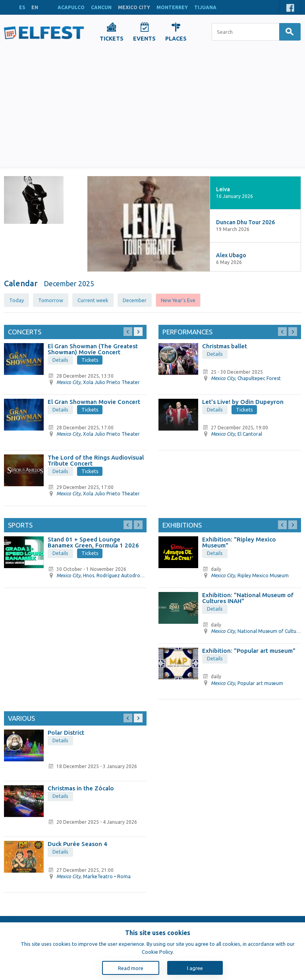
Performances (187, 332)
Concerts (25, 332)
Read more (131, 968)
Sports (20, 525)
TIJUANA (205, 7)
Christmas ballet (225, 346)
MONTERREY (172, 7)
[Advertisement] (152, 108)
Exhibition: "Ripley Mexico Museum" (239, 542)
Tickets (90, 360)
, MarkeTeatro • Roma (94, 876)
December (135, 300)
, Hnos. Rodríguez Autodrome (102, 575)
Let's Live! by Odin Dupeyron (243, 402)
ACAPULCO (71, 7)
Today (16, 300)
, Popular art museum (247, 683)
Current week (93, 300)
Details (60, 360)
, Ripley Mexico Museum (250, 575)
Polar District (66, 733)
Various (21, 718)
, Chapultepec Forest (246, 378)
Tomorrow (51, 300)
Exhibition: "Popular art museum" (249, 651)
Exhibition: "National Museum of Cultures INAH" (248, 598)
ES (22, 7)
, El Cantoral (236, 434)
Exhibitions (182, 525)
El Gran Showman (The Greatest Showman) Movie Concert (93, 349)
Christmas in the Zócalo (81, 788)
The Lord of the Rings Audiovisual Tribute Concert (96, 460)
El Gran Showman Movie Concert (94, 402)
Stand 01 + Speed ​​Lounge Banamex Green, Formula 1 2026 (93, 542)
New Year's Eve (178, 300)
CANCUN (101, 7)
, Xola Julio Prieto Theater (98, 382)
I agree (195, 968)
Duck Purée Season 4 (77, 844)
